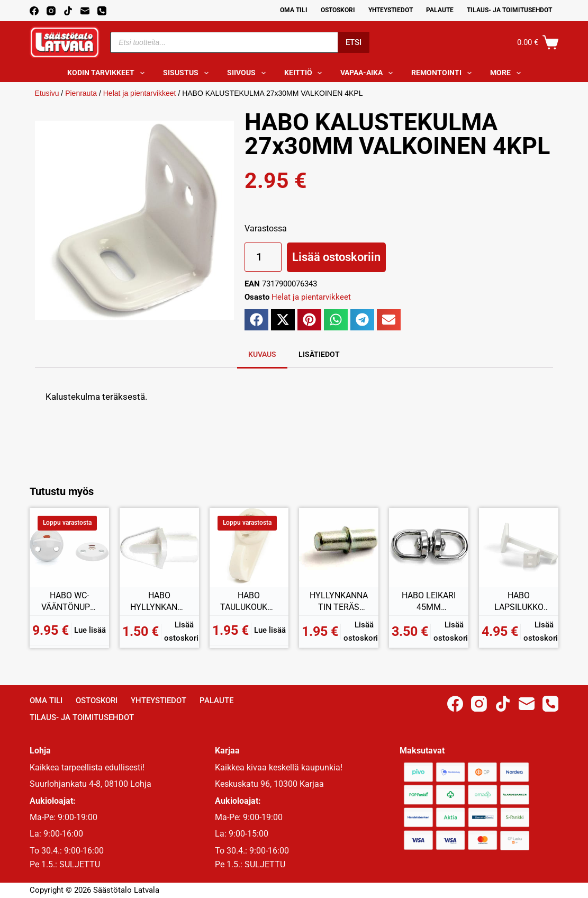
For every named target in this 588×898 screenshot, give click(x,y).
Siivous (248, 73)
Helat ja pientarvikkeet (140, 93)
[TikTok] (68, 11)
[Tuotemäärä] (263, 257)
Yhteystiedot (391, 10)
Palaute (440, 10)
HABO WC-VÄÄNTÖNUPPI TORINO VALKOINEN (69, 601)
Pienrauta (81, 93)
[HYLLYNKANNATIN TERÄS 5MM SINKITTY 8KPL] (339, 547)
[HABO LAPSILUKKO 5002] (519, 547)
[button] (256, 320)
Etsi (354, 42)
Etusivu (47, 93)
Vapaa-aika (369, 73)
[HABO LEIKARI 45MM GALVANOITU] (429, 547)
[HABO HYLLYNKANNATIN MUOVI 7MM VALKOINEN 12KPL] (159, 547)
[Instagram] (51, 11)
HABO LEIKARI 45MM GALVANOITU (429, 601)
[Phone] (102, 11)
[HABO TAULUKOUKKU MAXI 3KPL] (249, 547)
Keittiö (305, 73)
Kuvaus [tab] (262, 354)
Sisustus (188, 73)
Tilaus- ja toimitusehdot (509, 10)
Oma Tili (294, 10)
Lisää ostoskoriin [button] (184, 631)
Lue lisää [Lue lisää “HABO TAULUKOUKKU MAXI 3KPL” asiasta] (270, 630)
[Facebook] (34, 11)
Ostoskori (338, 10)
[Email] (85, 11)
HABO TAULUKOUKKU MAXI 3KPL (249, 601)
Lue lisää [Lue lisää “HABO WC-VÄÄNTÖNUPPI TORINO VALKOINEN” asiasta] (90, 630)
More (508, 73)
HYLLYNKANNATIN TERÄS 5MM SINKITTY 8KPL (339, 601)
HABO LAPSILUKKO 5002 (519, 601)
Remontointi (444, 73)
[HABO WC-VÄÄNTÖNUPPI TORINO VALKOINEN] (69, 547)
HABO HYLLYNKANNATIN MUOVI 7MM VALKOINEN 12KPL (159, 601)
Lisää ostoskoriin (336, 257)
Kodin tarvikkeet (108, 73)
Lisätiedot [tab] (319, 354)
